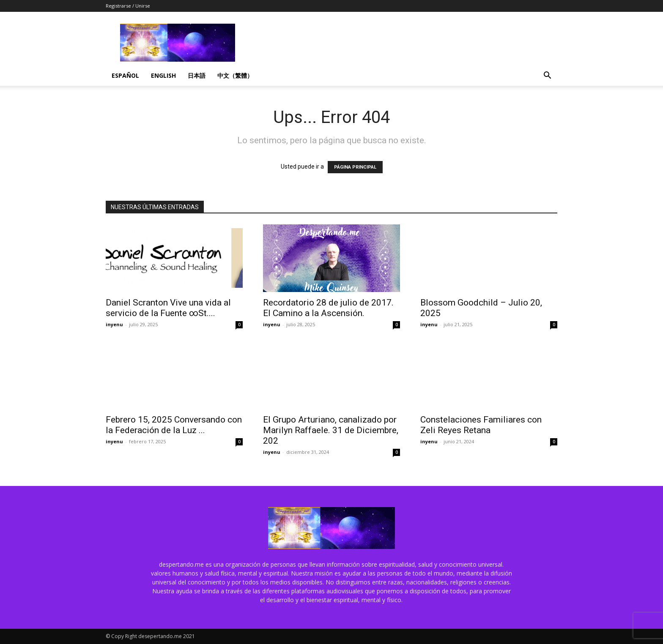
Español (125, 75)
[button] (547, 76)
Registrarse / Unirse (128, 6)
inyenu (114, 324)
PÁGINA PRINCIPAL (355, 167)
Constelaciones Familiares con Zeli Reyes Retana (481, 425)
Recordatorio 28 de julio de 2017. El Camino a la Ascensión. (328, 308)
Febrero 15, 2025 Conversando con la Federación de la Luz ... (174, 425)
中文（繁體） (235, 75)
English (163, 75)
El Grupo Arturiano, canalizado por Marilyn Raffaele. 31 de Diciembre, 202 (331, 430)
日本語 (197, 75)
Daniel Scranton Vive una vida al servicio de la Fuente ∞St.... (168, 308)
